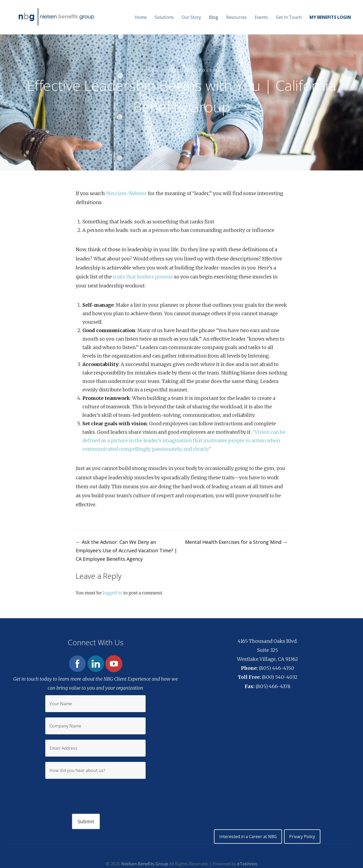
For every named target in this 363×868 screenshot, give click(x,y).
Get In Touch (289, 17)
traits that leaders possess (143, 277)
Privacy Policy (304, 837)
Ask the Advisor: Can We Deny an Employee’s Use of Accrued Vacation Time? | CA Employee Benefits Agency (126, 550)
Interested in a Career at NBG (247, 837)
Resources (236, 17)
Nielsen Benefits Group (145, 864)
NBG (214, 134)
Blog (214, 17)
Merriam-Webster (127, 193)
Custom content (160, 70)
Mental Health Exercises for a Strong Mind (236, 542)
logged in (113, 593)
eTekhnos (247, 864)
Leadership (213, 70)
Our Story (191, 17)
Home (141, 17)
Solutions (164, 17)
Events (261, 17)
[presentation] (96, 792)
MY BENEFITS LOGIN (330, 17)
